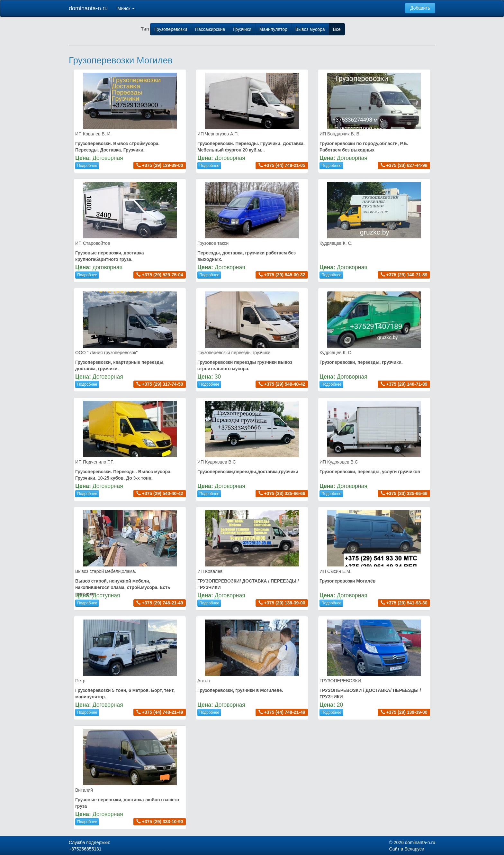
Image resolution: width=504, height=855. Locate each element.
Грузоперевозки (171, 29)
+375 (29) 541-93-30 (407, 603)
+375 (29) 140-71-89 (407, 275)
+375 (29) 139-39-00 (163, 165)
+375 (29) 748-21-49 (163, 603)
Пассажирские (210, 29)
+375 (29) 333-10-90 (163, 822)
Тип (145, 29)
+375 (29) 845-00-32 (285, 275)
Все (337, 29)
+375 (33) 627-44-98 (407, 165)
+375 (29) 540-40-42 (285, 384)
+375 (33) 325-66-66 (285, 493)
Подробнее (87, 166)
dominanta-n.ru (88, 8)
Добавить (420, 8)
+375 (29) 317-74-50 (163, 384)
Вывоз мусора (310, 29)
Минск (126, 8)
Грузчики (242, 29)
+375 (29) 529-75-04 (163, 275)
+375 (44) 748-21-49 (163, 712)
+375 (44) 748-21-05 (285, 165)
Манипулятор (273, 29)
